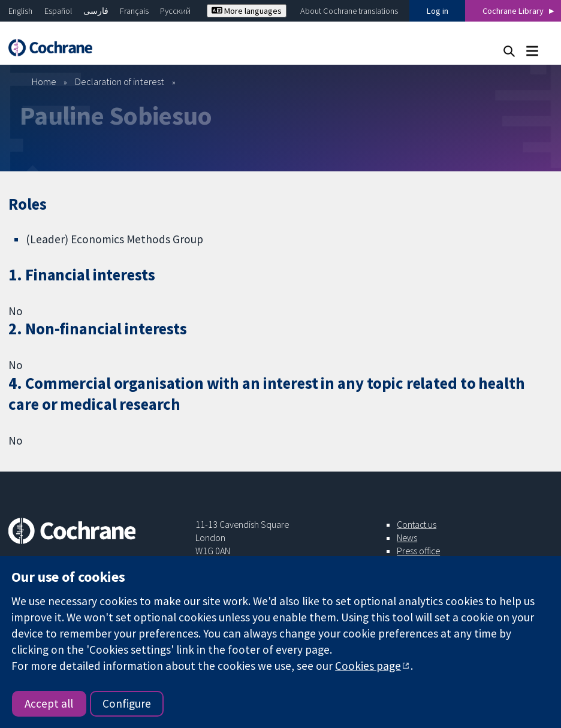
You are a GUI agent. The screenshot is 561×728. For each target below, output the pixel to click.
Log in (438, 11)
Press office (418, 551)
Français (134, 11)
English (20, 11)
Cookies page (368, 666)
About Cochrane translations (349, 11)
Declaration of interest (120, 81)
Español (58, 11)
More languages (247, 11)
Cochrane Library (513, 11)
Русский (175, 11)
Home (44, 81)
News (407, 537)
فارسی (96, 11)
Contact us (417, 524)
